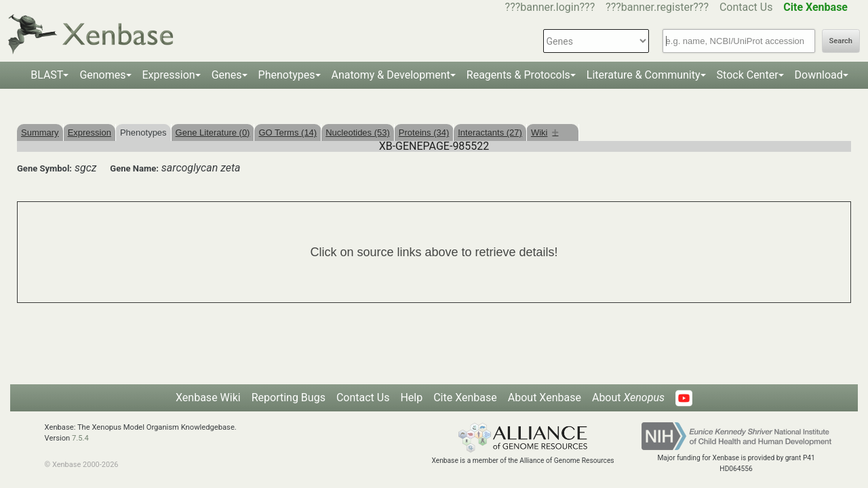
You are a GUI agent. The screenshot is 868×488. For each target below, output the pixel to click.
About (628, 398)
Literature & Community (644, 75)
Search (841, 41)
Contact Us (746, 7)
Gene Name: (134, 168)
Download (819, 75)
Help (411, 398)
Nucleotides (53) (358, 133)
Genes (227, 75)
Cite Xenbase (465, 398)
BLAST (47, 75)
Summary (40, 133)
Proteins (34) (424, 133)
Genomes (102, 75)
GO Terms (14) (288, 133)
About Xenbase (545, 398)
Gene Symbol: (44, 168)
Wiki (545, 133)
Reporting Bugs (289, 398)
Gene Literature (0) (213, 133)
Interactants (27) (490, 133)
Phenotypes (287, 75)
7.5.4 (80, 438)
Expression (169, 75)
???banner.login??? (550, 7)
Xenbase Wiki (208, 398)
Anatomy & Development (391, 75)
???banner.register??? (657, 7)
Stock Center (748, 75)
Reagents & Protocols (518, 75)
